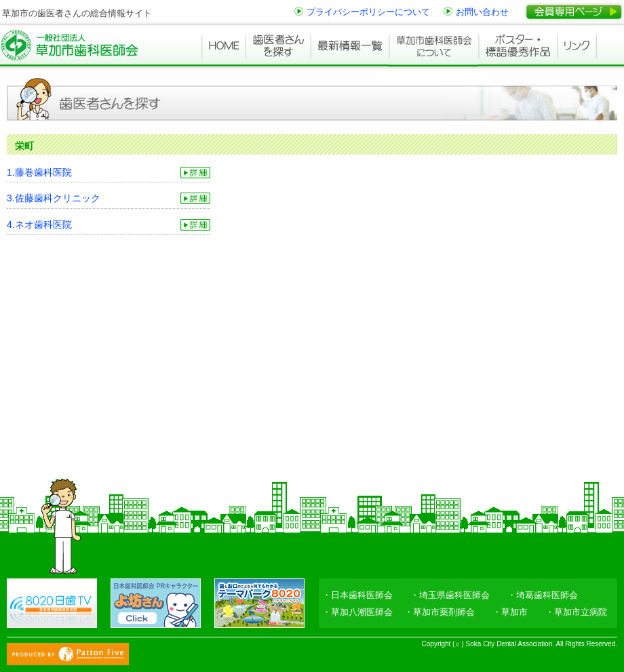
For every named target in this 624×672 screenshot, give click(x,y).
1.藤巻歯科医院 (39, 172)
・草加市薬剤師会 (440, 612)
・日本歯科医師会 (357, 595)
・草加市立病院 (576, 612)
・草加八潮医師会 (357, 612)
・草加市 (510, 612)
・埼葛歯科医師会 (543, 595)
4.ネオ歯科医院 (39, 224)
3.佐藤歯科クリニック (54, 198)
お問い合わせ (482, 12)
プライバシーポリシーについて (368, 12)
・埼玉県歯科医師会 (450, 595)
